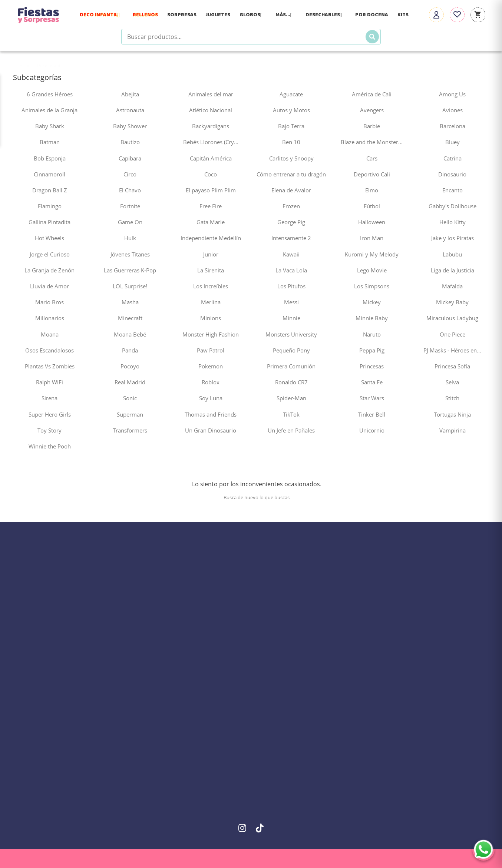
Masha (130, 302)
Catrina (453, 158)
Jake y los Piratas (453, 238)
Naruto (372, 334)
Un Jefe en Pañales (291, 430)
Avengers (372, 110)
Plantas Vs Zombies (50, 366)
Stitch (452, 398)
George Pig (291, 222)
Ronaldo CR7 (291, 382)
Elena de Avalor (291, 190)
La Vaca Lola (291, 270)
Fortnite (130, 206)
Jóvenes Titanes (130, 254)
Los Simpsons (372, 286)
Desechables (326, 15)
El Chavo (130, 190)
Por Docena (372, 15)
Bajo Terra (291, 126)
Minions (211, 318)
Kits (403, 15)
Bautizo (130, 142)
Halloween (372, 222)
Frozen (291, 206)
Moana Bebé (130, 334)
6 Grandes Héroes (50, 94)
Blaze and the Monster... (372, 142)
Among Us (452, 94)
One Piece (453, 334)
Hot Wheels (49, 238)
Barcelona (453, 126)
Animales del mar (211, 94)
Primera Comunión (291, 366)
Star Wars (372, 398)
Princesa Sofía (452, 366)
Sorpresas (182, 15)
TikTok (291, 414)
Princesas (372, 366)
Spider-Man (291, 398)
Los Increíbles (211, 286)
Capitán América (211, 158)
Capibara (130, 158)
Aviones (453, 110)
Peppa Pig (372, 350)
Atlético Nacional (211, 110)
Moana (50, 334)
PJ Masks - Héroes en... (452, 350)
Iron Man (372, 238)
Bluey (453, 142)
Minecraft (130, 318)
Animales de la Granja (49, 110)
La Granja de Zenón (49, 270)
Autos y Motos (291, 110)
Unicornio (372, 430)
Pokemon (211, 366)
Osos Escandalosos (49, 350)
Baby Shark (50, 126)
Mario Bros (49, 302)
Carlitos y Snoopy (291, 158)
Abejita (130, 94)
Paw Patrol (211, 350)
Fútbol (372, 206)
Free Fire (211, 206)
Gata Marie (211, 222)
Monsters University (291, 334)
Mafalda (452, 286)
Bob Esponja (50, 158)
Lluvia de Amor (49, 286)
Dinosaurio (452, 174)
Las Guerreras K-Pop (130, 270)
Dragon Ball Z (50, 190)
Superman (130, 414)
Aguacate (291, 94)
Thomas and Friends (211, 414)
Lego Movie (372, 270)
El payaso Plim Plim (211, 190)
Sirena (49, 398)
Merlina (211, 302)
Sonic (130, 398)
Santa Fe (372, 382)
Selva (452, 382)
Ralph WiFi (49, 382)
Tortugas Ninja (452, 414)
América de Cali (372, 94)
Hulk (130, 238)
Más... (286, 15)
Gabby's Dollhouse (453, 206)
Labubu (452, 254)
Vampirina (453, 430)
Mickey (372, 302)
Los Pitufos (291, 286)
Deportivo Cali (372, 174)
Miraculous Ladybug (452, 318)
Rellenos (145, 15)
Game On (130, 222)
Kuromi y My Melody (372, 254)
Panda (130, 350)
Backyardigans (211, 126)
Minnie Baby (372, 318)
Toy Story (49, 430)
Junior (211, 254)
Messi (291, 302)
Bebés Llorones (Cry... (211, 142)
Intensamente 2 (291, 238)
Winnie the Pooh (50, 446)
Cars (372, 158)
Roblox (211, 382)
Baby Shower (130, 126)
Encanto (453, 190)
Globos (253, 15)
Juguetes (218, 15)
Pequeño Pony (291, 350)
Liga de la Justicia (453, 270)
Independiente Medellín (211, 238)
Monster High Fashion (211, 334)
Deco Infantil (102, 15)
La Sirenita (211, 270)
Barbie (372, 126)
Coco (211, 174)
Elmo (372, 190)
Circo (130, 174)
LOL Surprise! (130, 286)
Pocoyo (130, 366)
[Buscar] (372, 37)
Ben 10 (291, 142)
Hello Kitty (453, 222)
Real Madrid (130, 382)
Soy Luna (211, 398)
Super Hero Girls (50, 414)
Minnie (291, 318)
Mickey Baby (452, 302)
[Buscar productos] (251, 37)
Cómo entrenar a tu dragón (291, 174)
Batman (50, 142)
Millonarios (50, 318)
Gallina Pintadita (49, 222)
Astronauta (130, 110)
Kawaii (291, 254)
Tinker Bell (372, 414)
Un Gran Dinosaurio (211, 430)
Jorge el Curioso (50, 254)
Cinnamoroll (49, 174)
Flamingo (50, 206)
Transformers (130, 430)
